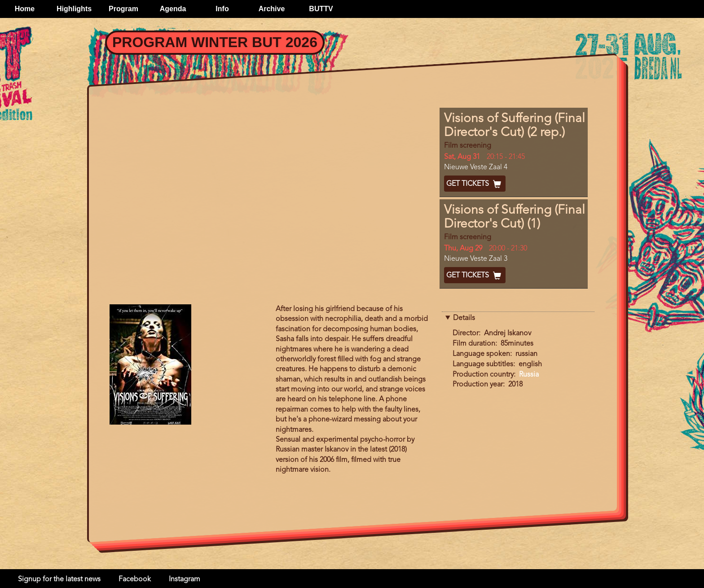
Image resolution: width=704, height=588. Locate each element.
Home (25, 9)
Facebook (135, 579)
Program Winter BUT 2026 (215, 42)
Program (123, 9)
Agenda (173, 9)
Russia (529, 375)
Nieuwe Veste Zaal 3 (476, 259)
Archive (272, 9)
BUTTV (321, 9)
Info (222, 9)
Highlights (74, 9)
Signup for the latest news (59, 579)
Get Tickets (475, 184)
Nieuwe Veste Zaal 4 (476, 167)
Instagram (185, 579)
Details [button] (464, 318)
